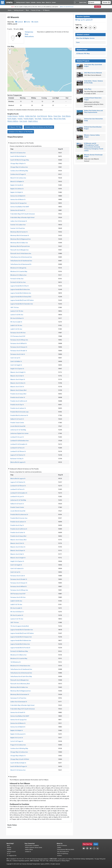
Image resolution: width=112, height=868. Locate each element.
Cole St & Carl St (15, 358)
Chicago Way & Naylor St (18, 164)
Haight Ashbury (33, 121)
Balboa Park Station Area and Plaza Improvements (93, 111)
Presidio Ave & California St (19, 401)
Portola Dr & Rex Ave (17, 279)
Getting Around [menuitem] (20, 2)
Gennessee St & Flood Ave (18, 698)
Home (10, 10)
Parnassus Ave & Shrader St (19, 351)
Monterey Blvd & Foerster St (19, 232)
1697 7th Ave (15, 307)
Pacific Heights (12, 119)
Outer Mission (66, 116)
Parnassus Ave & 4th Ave (18, 333)
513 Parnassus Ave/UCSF (18, 336)
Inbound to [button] (22, 143)
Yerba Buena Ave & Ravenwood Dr (21, 264)
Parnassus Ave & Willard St (19, 343)
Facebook (20, 22)
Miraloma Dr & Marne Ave (18, 275)
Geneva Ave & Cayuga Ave (18, 203)
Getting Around (19, 10)
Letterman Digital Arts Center (19, 433)
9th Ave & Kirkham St (17, 318)
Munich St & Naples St (17, 182)
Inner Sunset (23, 121)
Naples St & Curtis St (17, 738)
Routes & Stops (36, 10)
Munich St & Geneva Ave (18, 153)
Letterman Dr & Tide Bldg (18, 430)
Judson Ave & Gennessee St (19, 221)
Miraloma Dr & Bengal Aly (18, 268)
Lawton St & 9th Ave (17, 315)
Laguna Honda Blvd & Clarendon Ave (22, 304)
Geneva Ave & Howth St (18, 210)
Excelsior (21, 116)
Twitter (28, 22)
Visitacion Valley (47, 119)
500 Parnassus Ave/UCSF (18, 594)
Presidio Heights (29, 119)
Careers (59, 848)
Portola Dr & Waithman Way (19, 651)
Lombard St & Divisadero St (19, 444)
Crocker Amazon (12, 116)
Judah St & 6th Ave (16, 601)
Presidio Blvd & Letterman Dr (19, 415)
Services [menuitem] (39, 2)
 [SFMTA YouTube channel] (77, 28)
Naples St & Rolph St (17, 192)
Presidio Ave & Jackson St (18, 408)
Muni (27, 10)
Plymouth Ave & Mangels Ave (19, 250)
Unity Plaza (88, 89)
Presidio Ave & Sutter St (18, 397)
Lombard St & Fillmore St (18, 451)
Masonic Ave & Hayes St (18, 379)
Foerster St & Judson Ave (18, 225)
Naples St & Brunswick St (18, 734)
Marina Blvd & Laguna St (18, 462)
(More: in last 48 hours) (67, 7)
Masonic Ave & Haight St (18, 372)
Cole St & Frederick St (17, 569)
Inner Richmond (42, 116)
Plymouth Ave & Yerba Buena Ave (21, 253)
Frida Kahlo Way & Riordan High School (22, 218)
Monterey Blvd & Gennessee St (20, 235)
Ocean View (57, 116)
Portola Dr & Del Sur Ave (18, 282)
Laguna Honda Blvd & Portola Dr (20, 648)
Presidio (20, 119)
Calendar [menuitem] (33, 2)
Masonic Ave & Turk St (17, 387)
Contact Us (28, 852)
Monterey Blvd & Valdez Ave (19, 243)
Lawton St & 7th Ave (17, 311)
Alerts (13, 7)
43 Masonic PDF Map (15, 127)
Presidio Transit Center (17, 423)
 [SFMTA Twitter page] (86, 28)
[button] (106, 2)
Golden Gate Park (31, 116)
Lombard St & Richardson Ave (19, 441)
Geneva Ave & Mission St (18, 200)
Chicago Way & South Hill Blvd (20, 759)
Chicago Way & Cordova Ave (19, 167)
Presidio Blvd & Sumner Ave (19, 518)
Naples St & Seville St (17, 185)
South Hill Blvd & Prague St (19, 766)
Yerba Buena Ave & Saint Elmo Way (21, 676)
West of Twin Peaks (59, 119)
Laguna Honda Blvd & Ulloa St (20, 286)
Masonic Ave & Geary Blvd (18, 390)
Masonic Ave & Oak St (17, 376)
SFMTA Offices (29, 850)
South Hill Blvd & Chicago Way (20, 160)
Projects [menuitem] (28, 2)
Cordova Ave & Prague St (18, 174)
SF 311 (9, 854)
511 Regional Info (12, 856)
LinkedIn (36, 22)
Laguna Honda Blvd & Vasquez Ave (21, 637)
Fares (78, 42)
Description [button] (13, 777)
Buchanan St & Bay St (17, 459)
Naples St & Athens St (17, 189)
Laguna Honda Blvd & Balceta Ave (21, 293)
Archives (59, 856)
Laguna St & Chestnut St (18, 455)
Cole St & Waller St (16, 361)
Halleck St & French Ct (17, 419)
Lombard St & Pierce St (17, 448)
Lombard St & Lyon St (17, 437)
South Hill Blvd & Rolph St (18, 156)
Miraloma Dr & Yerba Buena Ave (20, 666)
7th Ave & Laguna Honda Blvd (20, 626)
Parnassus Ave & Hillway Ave (19, 340)
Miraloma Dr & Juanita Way (19, 271)
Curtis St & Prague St (17, 741)
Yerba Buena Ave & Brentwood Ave (21, 257)
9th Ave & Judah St (16, 322)
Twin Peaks (38, 119)
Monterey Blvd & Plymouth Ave (20, 246)
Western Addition (13, 121)
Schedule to (39, 127)
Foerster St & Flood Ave (18, 228)
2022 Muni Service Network (93, 73)
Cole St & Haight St (16, 365)
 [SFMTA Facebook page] (81, 28)
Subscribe (98, 7)
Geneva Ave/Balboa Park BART (20, 207)
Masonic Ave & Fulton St (18, 383)
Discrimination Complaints (32, 845)
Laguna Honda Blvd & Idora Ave (20, 289)
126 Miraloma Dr (16, 662)
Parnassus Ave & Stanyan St (19, 347)
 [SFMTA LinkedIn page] (95, 28)
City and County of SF (63, 852)
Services (9, 848)
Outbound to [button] (24, 469)
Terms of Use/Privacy (63, 854)
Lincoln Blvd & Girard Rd (18, 426)
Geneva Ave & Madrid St (18, 196)
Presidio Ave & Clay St (17, 405)
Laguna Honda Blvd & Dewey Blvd (21, 297)
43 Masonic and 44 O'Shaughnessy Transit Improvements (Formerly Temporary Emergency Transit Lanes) (94, 147)
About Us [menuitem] (48, 2)
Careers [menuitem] (54, 2)
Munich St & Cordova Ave (18, 178)
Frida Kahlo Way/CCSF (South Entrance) (23, 214)
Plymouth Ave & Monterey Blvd (20, 684)
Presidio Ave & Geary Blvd (18, 394)
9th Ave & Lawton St (17, 615)
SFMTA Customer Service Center (34, 848)
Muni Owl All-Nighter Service (85, 38)
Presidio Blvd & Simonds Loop (19, 412)
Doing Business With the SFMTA (66, 850)
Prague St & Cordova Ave (18, 745)
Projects (9, 850)
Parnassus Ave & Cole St (18, 354)
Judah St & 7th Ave (16, 325)
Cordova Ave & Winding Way (19, 171)
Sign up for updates (84, 20)
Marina (50, 116)
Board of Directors (62, 845)
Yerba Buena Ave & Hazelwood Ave (21, 261)
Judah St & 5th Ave (16, 329)
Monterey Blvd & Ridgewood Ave (21, 239)
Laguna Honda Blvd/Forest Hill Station (22, 300)
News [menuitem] (43, 2)
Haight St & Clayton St (17, 369)
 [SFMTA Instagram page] (90, 28)
